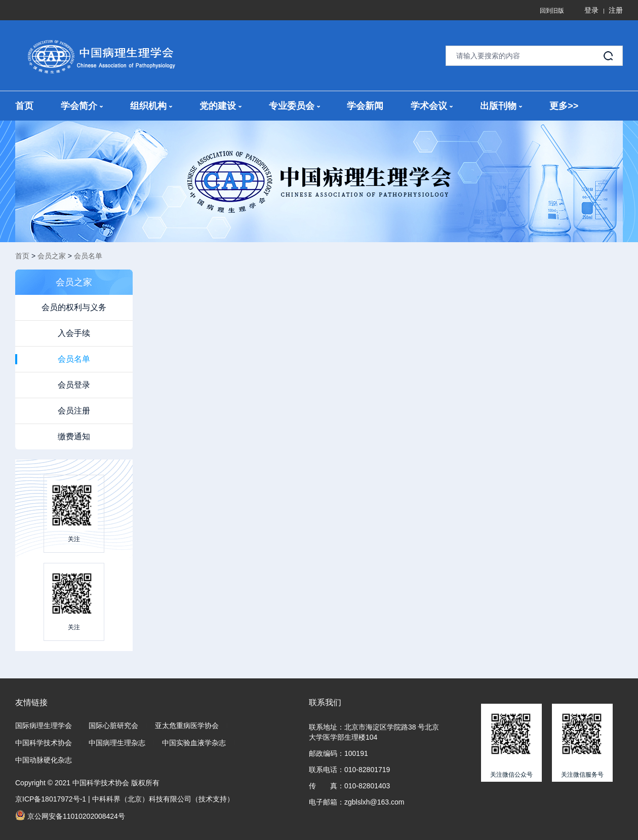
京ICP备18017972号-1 (51, 799)
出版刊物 (501, 106)
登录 (591, 10)
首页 (24, 106)
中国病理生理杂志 (117, 743)
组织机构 (151, 106)
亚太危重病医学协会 (187, 726)
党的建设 (221, 106)
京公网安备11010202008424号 (70, 815)
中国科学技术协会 (44, 743)
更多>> (564, 106)
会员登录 (74, 385)
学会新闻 (365, 106)
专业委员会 (294, 106)
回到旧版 (552, 11)
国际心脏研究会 (113, 726)
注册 (616, 10)
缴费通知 (74, 436)
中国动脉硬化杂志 (44, 760)
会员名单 (88, 256)
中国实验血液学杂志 (194, 743)
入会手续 (74, 333)
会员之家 (52, 256)
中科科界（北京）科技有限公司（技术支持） (163, 799)
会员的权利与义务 (74, 307)
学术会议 (432, 106)
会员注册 (74, 411)
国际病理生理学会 (44, 726)
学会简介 (82, 106)
